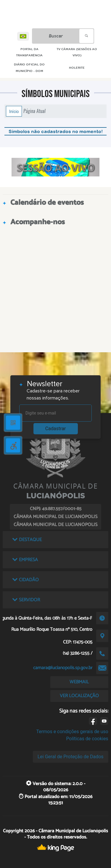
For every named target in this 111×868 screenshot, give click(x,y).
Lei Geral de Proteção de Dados (71, 757)
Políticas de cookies (87, 739)
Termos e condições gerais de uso (72, 732)
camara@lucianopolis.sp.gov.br (63, 668)
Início (14, 111)
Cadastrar (56, 429)
